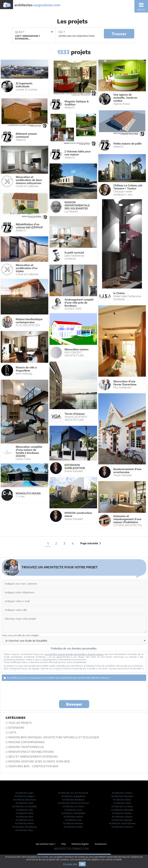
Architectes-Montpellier (73, 813)
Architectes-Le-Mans (122, 806)
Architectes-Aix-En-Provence (73, 793)
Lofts (12, 732)
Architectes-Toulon (73, 827)
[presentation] (74, 690)
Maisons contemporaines (26, 742)
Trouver (119, 34)
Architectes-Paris (24, 820)
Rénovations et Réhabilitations (31, 752)
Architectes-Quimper (122, 820)
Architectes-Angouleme (73, 796)
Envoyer (74, 704)
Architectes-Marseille (122, 810)
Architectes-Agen (24, 793)
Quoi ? (34, 32)
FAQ (63, 844)
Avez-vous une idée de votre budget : (21, 635)
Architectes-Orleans (122, 817)
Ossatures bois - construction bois (33, 766)
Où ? (62, 32)
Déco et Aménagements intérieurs (33, 757)
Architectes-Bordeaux (73, 800)
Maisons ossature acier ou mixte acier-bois (39, 761)
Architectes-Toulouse (122, 827)
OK (82, 864)
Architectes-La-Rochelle (24, 806)
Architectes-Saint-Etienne (122, 823)
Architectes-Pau (73, 820)
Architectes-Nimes (73, 817)
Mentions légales (80, 844)
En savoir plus (70, 864)
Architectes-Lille (24, 810)
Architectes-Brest (122, 800)
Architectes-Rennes (73, 823)
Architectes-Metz (24, 813)
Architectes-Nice (24, 817)
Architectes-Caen (24, 803)
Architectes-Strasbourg (24, 827)
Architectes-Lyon (73, 810)
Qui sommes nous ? (46, 844)
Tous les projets (20, 723)
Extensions (16, 728)
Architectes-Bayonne (122, 796)
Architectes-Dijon (122, 803)
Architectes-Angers (24, 796)
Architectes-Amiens (122, 793)
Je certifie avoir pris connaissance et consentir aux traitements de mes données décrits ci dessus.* (57, 678)
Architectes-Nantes (122, 813)
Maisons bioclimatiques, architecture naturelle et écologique (54, 737)
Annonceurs (101, 844)
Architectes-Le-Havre (73, 806)
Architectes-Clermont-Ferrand (73, 803)
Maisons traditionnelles (26, 747)
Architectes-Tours (24, 830)
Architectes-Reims (24, 823)
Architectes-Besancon (24, 800)
